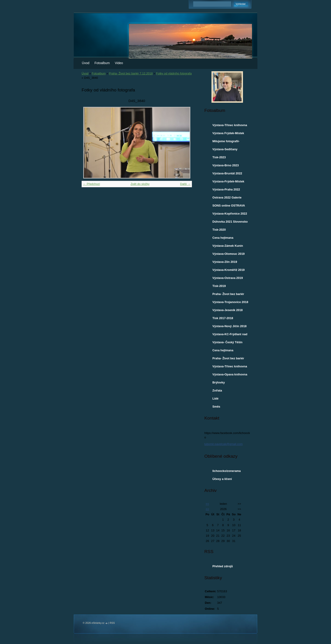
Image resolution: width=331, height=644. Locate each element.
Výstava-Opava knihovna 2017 (230, 375)
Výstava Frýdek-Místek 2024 (228, 134)
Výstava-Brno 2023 (226, 165)
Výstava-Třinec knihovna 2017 (230, 367)
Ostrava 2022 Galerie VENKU (227, 199)
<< (207, 504)
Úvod (86, 63)
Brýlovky (219, 382)
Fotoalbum (102, 63)
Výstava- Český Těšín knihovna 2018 (227, 343)
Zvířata (217, 390)
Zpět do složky (140, 184)
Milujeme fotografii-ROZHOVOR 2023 (226, 142)
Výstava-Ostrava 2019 (228, 278)
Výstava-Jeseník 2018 (228, 310)
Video (119, 63)
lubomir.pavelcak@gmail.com (224, 444)
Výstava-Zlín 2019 (225, 262)
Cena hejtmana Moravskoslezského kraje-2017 (226, 351)
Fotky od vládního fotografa (174, 73)
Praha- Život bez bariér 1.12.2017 (228, 359)
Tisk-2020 (219, 230)
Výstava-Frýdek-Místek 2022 (228, 182)
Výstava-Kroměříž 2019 (228, 270)
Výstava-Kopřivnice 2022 (230, 214)
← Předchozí (91, 184)
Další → (185, 184)
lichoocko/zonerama (227, 471)
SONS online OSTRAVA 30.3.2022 (229, 207)
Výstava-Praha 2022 (226, 189)
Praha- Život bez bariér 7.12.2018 (131, 73)
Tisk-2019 (219, 286)
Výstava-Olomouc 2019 (228, 254)
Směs (216, 407)
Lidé (215, 399)
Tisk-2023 (219, 157)
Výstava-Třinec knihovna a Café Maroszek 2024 (230, 126)
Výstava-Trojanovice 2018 (230, 302)
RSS (112, 623)
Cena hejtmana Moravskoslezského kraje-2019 (226, 239)
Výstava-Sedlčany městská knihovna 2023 (229, 150)
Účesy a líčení (222, 479)
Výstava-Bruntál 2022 (227, 173)
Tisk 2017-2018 (223, 318)
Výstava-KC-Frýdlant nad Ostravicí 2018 (230, 335)
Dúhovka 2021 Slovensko (230, 222)
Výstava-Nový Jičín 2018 (230, 326)
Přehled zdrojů (223, 566)
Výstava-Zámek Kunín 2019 (228, 247)
